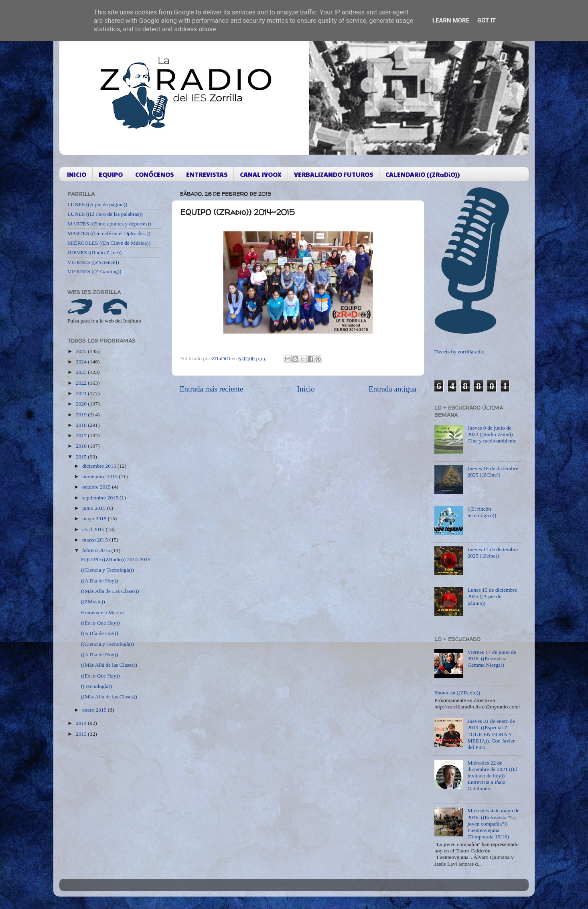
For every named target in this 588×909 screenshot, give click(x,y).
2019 (82, 415)
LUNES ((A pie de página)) (97, 204)
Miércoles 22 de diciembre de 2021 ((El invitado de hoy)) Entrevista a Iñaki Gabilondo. (492, 776)
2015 (82, 457)
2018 (82, 425)
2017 (82, 435)
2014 (82, 723)
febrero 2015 (97, 550)
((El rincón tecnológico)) (482, 512)
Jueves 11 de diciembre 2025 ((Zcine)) (493, 553)
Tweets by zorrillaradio (459, 352)
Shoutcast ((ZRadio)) (457, 693)
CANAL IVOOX (261, 174)
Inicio (306, 389)
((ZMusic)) (93, 602)
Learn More (451, 20)
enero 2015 (95, 710)
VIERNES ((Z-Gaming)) (94, 271)
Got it (487, 20)
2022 (82, 383)
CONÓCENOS (154, 174)
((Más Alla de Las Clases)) (110, 591)
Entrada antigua (392, 389)
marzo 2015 (96, 540)
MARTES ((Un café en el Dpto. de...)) (109, 233)
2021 (82, 393)
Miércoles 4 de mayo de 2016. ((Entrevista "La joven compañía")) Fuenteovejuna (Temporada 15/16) (493, 824)
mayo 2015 (95, 518)
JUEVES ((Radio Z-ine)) (94, 253)
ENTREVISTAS (207, 174)
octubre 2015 (97, 487)
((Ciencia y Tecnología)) (107, 570)
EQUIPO (111, 174)
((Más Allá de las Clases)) (109, 665)
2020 (82, 404)
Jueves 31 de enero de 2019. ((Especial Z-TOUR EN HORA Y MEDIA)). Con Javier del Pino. (491, 734)
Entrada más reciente (211, 389)
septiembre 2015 (101, 498)
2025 (82, 351)
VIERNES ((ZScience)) (93, 262)
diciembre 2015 (100, 466)
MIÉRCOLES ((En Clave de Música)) (109, 243)
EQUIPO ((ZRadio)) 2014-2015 (116, 559)
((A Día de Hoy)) (100, 581)
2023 (82, 372)
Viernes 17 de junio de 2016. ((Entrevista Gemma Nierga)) (492, 658)
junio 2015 (95, 508)
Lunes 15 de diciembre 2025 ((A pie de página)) (492, 596)
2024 (82, 362)
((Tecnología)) (97, 686)
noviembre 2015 (100, 476)
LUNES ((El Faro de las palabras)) (105, 214)
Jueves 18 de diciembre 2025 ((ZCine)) (493, 472)
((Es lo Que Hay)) (100, 623)
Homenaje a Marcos (103, 612)
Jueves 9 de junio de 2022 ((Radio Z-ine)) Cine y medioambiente (492, 434)
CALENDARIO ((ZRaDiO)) (423, 174)
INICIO (77, 174)
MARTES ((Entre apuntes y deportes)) (109, 224)
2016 (82, 446)
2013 (82, 734)
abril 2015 (94, 529)
